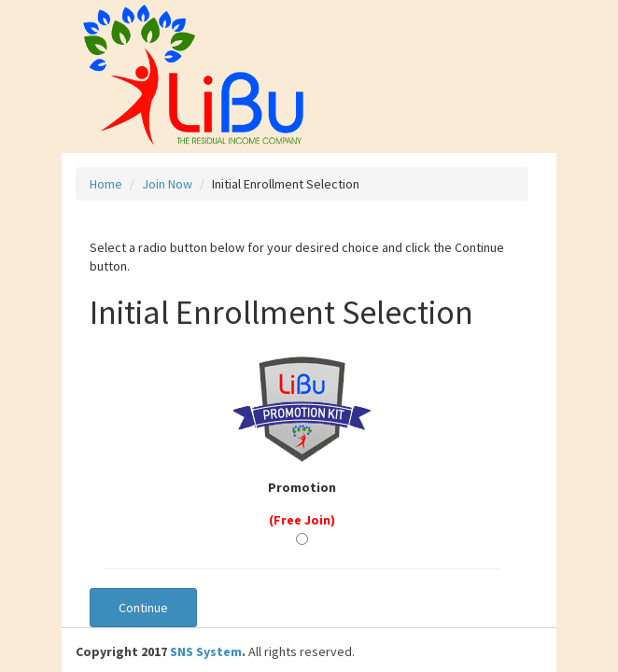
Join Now (167, 184)
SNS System (206, 651)
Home (106, 184)
